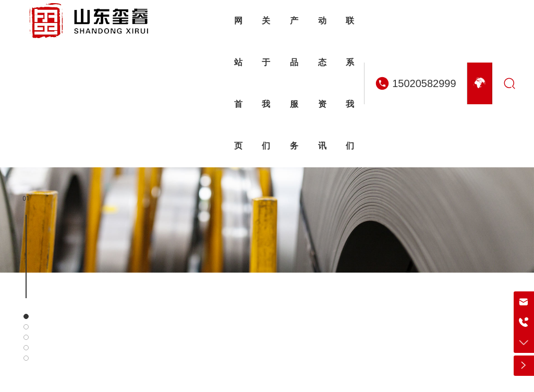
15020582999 (424, 83)
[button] (26, 316)
